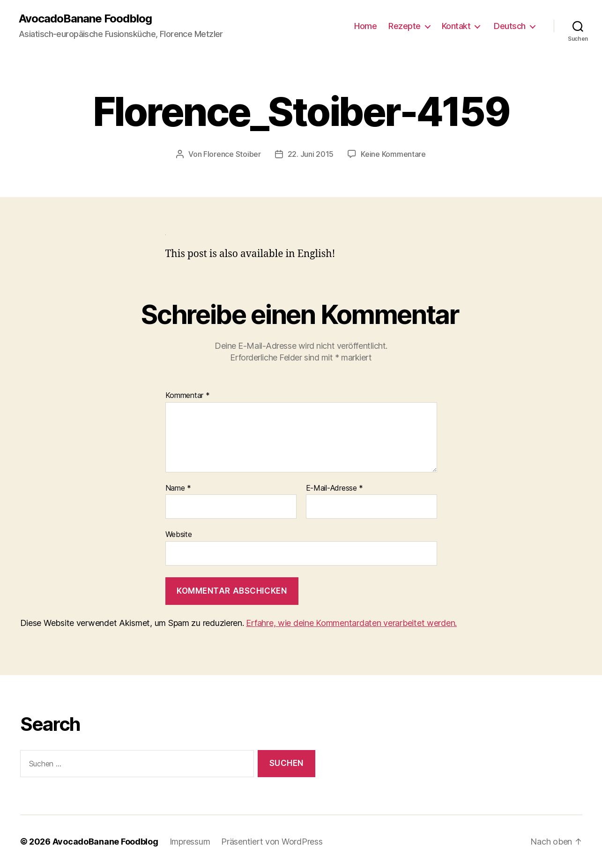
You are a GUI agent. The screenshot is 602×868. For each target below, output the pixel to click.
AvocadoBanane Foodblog (85, 19)
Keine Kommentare (393, 154)
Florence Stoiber (232, 154)
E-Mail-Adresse (335, 488)
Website (179, 534)
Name (178, 488)
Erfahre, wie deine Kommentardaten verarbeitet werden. (351, 623)
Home (365, 26)
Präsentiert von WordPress (272, 842)
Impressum (190, 842)
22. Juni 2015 (311, 154)
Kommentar (188, 396)
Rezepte (405, 26)
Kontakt (456, 26)
